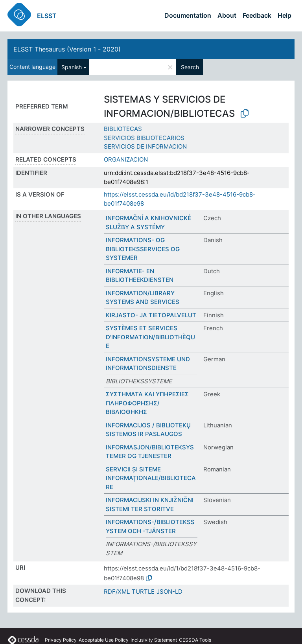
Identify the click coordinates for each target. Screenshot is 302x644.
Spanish (72, 67)
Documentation (188, 15)
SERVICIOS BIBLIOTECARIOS (144, 138)
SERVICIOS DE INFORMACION (145, 146)
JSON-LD (169, 592)
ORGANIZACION (126, 159)
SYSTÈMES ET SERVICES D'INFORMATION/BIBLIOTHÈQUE (150, 337)
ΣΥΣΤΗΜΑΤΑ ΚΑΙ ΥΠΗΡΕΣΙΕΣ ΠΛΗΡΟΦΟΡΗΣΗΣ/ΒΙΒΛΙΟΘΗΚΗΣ (147, 403)
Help (285, 15)
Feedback (257, 15)
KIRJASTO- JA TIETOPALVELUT (151, 315)
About (227, 15)
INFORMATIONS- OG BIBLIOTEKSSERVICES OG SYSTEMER (143, 249)
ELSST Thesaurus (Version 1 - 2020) (67, 49)
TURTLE (143, 592)
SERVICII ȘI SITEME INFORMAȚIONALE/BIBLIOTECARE (151, 478)
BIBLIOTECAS (123, 129)
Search (190, 67)
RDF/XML (117, 592)
